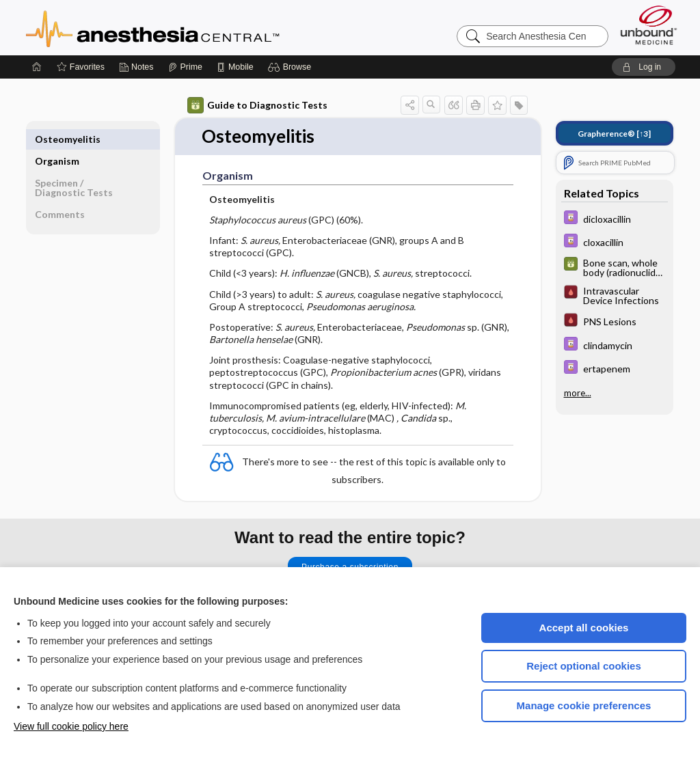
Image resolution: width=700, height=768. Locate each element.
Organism (57, 139)
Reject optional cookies (584, 666)
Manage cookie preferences (584, 705)
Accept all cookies (584, 628)
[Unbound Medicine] (649, 25)
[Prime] (185, 67)
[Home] (37, 67)
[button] (292, 67)
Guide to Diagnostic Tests (257, 105)
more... (578, 393)
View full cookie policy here (71, 726)
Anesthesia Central (196, 27)
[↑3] (614, 134)
